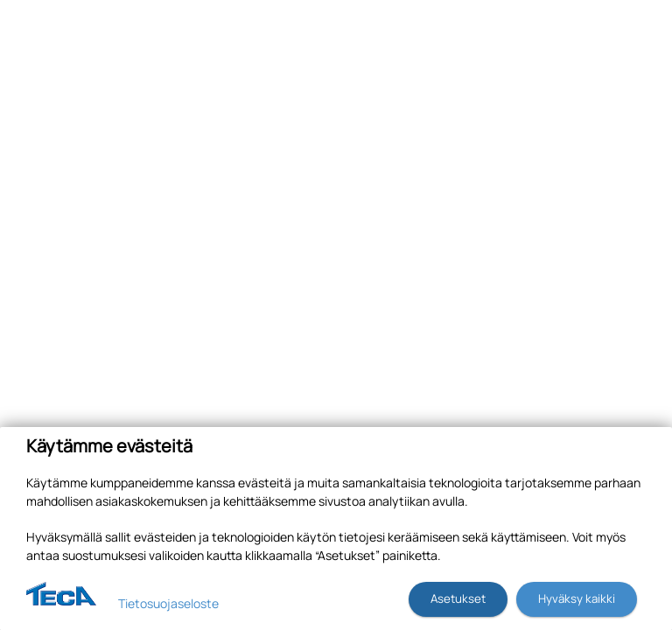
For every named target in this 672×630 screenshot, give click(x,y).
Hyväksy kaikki (577, 598)
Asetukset (458, 598)
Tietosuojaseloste (168, 603)
